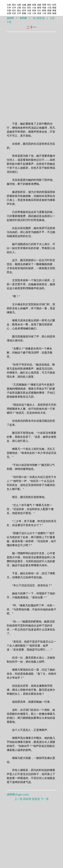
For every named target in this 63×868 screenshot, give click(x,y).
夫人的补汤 (39, 18)
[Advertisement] (32, 55)
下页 (9, 22)
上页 (52, 18)
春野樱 (23, 18)
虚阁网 (10, 18)
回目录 (27, 799)
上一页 (18, 799)
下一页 (45, 799)
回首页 (36, 799)
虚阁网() (18, 794)
